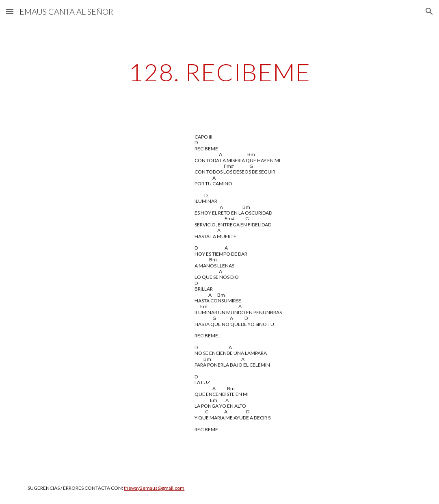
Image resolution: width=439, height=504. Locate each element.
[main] (219, 72)
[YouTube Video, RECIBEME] (103, 184)
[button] (10, 11)
